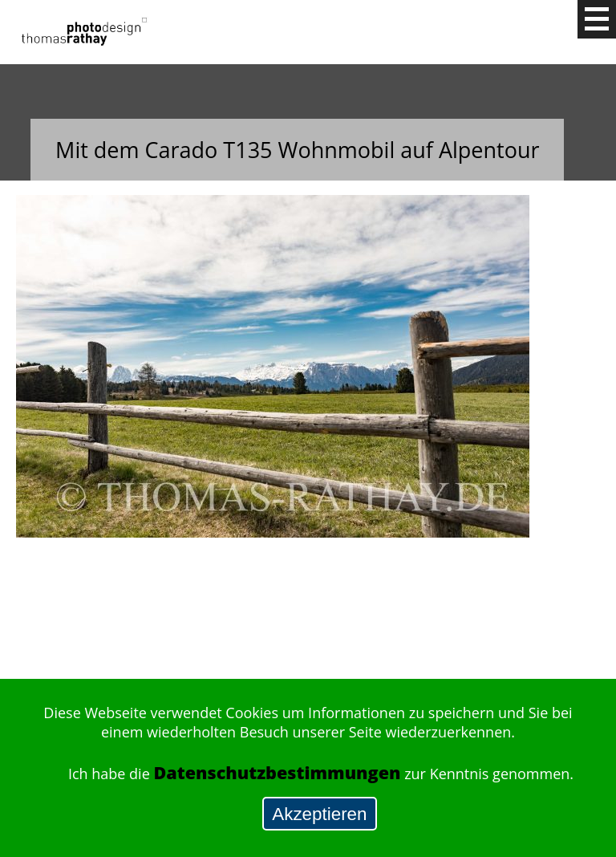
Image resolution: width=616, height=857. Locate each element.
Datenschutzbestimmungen (277, 772)
